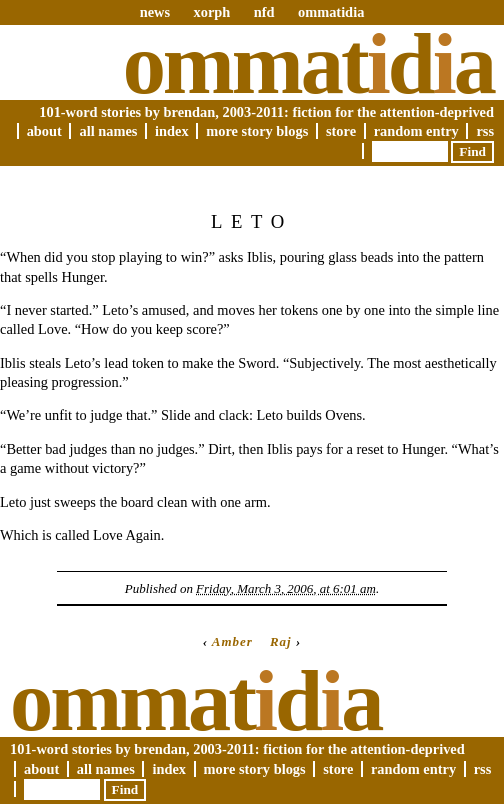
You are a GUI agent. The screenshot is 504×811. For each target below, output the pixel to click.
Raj (281, 641)
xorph (211, 12)
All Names (108, 131)
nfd (264, 12)
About (44, 131)
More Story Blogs (257, 131)
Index (172, 131)
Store (341, 131)
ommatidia (331, 12)
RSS (485, 131)
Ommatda (308, 64)
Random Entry (416, 131)
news (155, 12)
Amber (232, 641)
